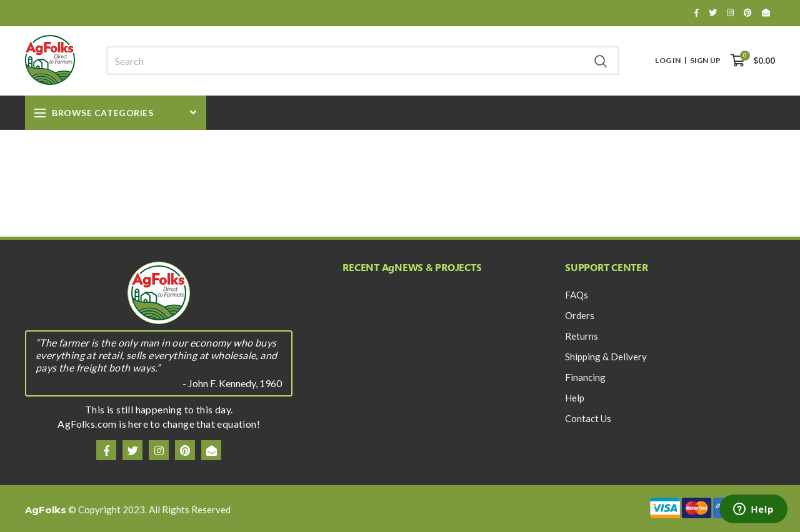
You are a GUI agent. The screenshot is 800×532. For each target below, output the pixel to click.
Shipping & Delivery (606, 357)
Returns (582, 336)
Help (575, 398)
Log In (668, 61)
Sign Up (705, 61)
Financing (585, 377)
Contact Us (588, 418)
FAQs (577, 295)
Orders (580, 315)
